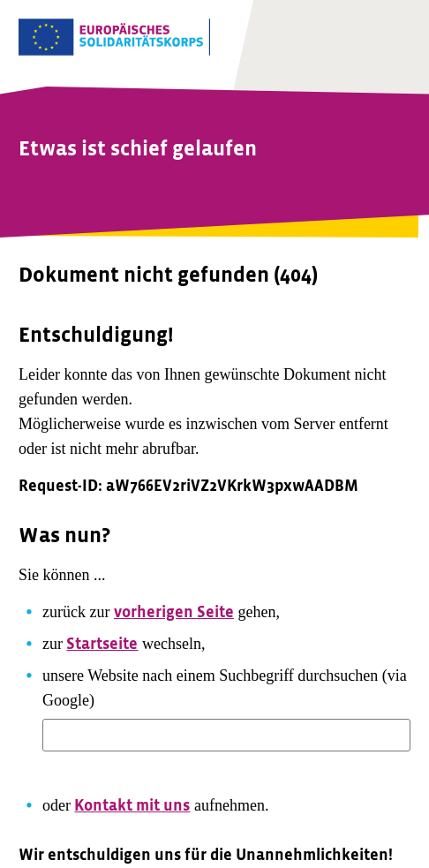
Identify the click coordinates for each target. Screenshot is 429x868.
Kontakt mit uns (132, 806)
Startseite (102, 644)
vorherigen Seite (174, 612)
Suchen (82, 772)
